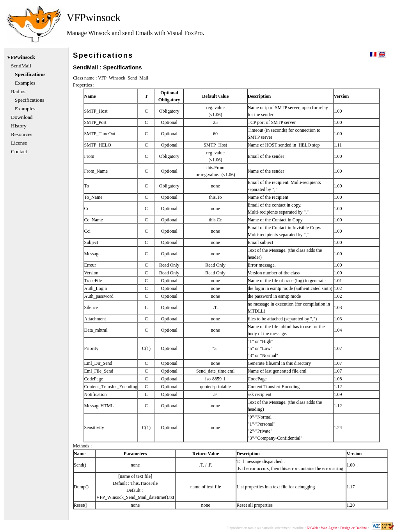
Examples (25, 83)
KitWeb (312, 528)
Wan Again (329, 528)
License (19, 143)
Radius (18, 92)
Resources (22, 134)
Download (22, 117)
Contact (19, 152)
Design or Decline (353, 528)
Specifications (30, 74)
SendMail (21, 66)
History (19, 126)
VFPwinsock (21, 57)
